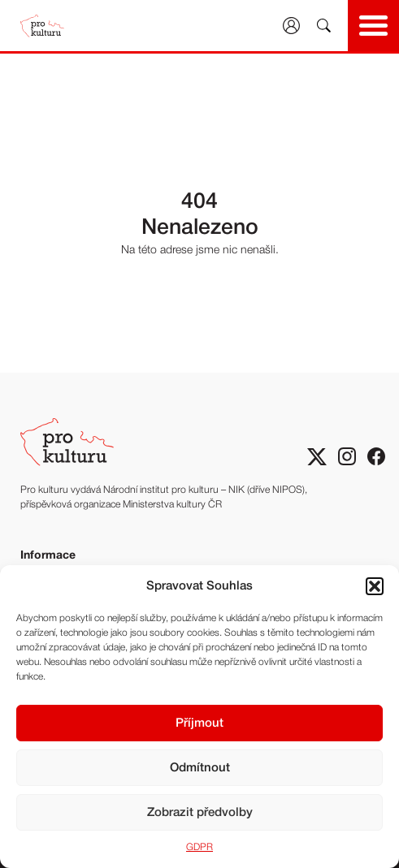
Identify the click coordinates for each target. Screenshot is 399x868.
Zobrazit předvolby (200, 813)
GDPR (199, 847)
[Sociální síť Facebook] (376, 457)
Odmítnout (200, 768)
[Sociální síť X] (317, 457)
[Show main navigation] (373, 26)
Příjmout (199, 723)
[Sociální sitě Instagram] (347, 457)
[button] (375, 586)
